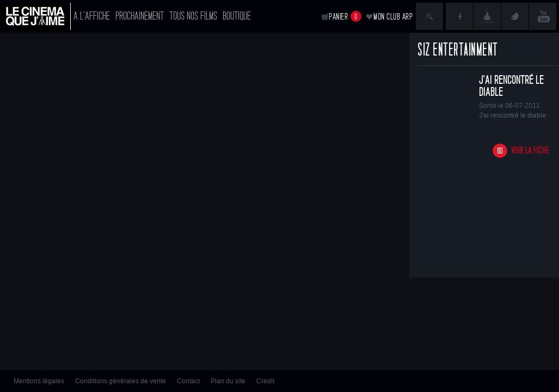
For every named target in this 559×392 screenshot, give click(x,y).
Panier (345, 16)
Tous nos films (193, 16)
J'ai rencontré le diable (511, 86)
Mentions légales (39, 381)
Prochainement (140, 16)
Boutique (237, 16)
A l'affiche (92, 16)
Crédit (265, 381)
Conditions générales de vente (121, 381)
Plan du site (228, 381)
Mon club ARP (393, 17)
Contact (188, 381)
